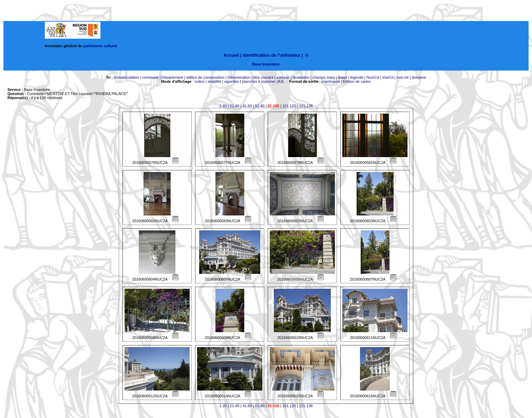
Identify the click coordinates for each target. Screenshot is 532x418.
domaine (419, 77)
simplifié (214, 81)
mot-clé (403, 77)
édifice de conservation (205, 77)
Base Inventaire (266, 64)
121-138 (306, 106)
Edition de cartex (357, 81)
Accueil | (233, 55)
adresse (283, 77)
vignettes (232, 81)
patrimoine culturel (100, 46)
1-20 (223, 106)
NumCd (373, 77)
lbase (343, 77)
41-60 (247, 106)
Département (172, 77)
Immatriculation (126, 77)
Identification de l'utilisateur (271, 55)
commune (150, 77)
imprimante (331, 81)
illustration (301, 77)
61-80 (260, 106)
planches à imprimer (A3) (263, 81)
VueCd (388, 77)
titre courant (263, 77)
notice (200, 81)
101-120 (289, 106)
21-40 (234, 106)
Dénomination (239, 77)
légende (357, 77)
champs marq (324, 77)
